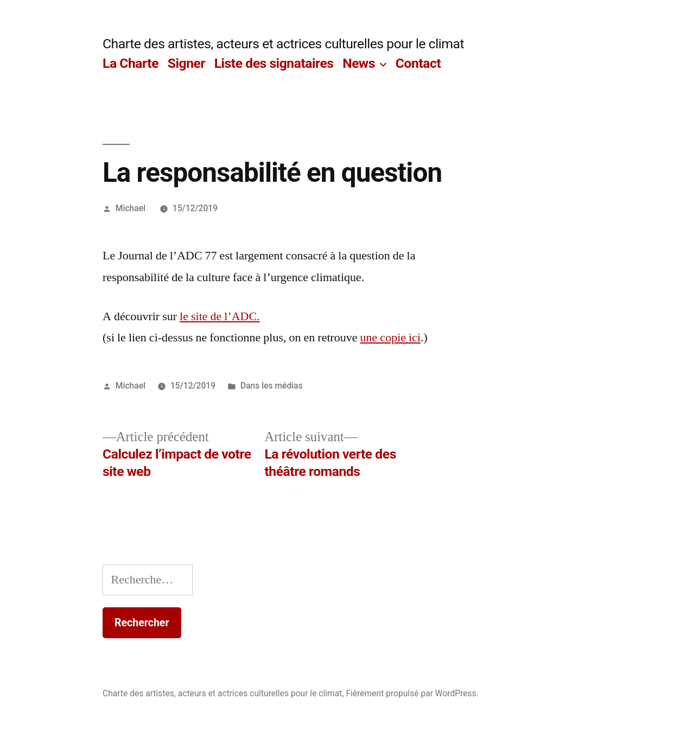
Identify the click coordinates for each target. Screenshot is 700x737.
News (359, 63)
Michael (131, 208)
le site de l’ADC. (220, 316)
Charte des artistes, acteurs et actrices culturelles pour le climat (283, 44)
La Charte (131, 63)
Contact (418, 63)
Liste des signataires (274, 63)
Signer (186, 63)
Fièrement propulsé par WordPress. (412, 693)
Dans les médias (272, 386)
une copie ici (390, 338)
